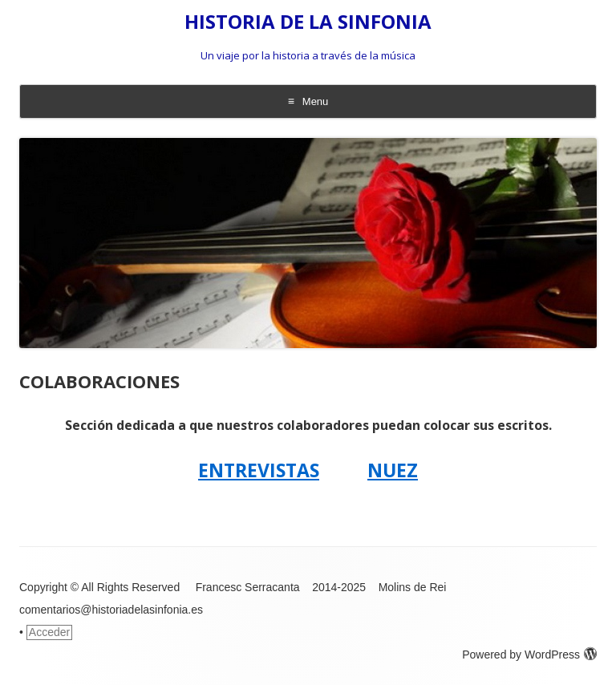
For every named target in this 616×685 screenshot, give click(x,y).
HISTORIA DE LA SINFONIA (308, 22)
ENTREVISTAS (259, 470)
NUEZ (393, 470)
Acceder (49, 632)
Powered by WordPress (529, 655)
